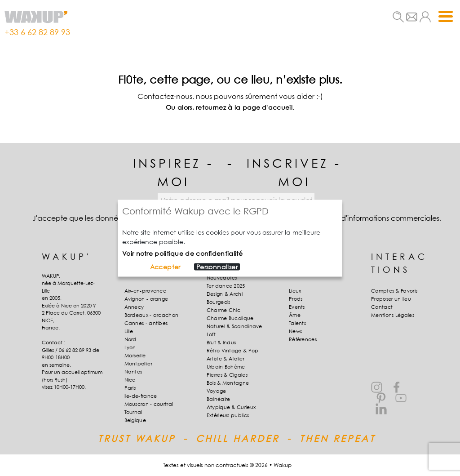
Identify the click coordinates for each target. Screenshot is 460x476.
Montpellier (138, 364)
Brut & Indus (221, 343)
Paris (130, 388)
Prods (296, 299)
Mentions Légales (393, 315)
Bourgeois (219, 302)
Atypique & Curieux (231, 407)
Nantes (133, 372)
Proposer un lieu (391, 299)
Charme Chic (223, 310)
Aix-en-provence (146, 291)
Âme (295, 315)
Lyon (130, 347)
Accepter (165, 267)
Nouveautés (222, 278)
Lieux (295, 291)
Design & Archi (225, 294)
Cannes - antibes (146, 323)
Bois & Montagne (228, 383)
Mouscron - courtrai (149, 404)
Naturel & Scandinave (234, 326)
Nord (130, 339)
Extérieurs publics (228, 415)
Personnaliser (217, 267)
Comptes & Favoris (394, 291)
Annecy (134, 307)
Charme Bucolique (230, 318)
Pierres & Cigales (227, 375)
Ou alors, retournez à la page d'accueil (229, 107)
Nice (130, 380)
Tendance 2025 (226, 286)
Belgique (135, 420)
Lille (129, 331)
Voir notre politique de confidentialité (183, 253)
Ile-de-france (141, 396)
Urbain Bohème (226, 367)
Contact (382, 307)
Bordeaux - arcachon (152, 315)
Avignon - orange (146, 299)
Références (303, 339)
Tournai (133, 412)
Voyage (217, 391)
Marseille (135, 356)
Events (297, 307)
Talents (297, 323)
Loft (211, 334)
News (295, 331)
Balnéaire (219, 399)
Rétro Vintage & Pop (233, 351)
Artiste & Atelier (226, 359)
